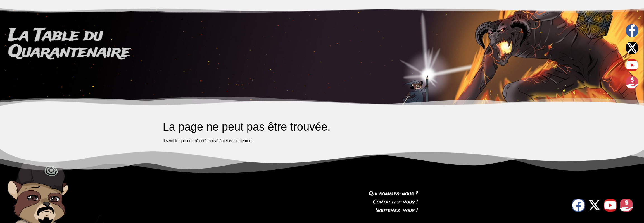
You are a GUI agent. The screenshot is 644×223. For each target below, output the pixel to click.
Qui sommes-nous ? (393, 194)
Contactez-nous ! (395, 202)
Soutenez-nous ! (397, 210)
